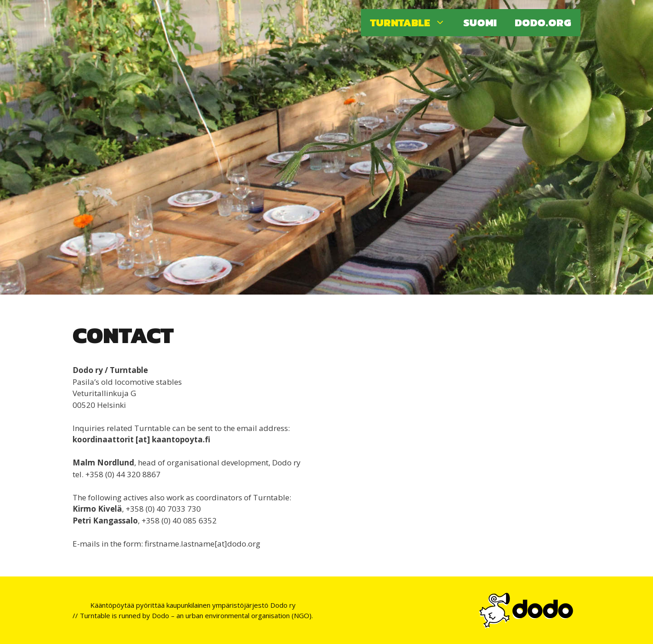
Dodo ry (283, 605)
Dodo (161, 615)
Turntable (412, 23)
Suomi (480, 23)
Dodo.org (543, 23)
